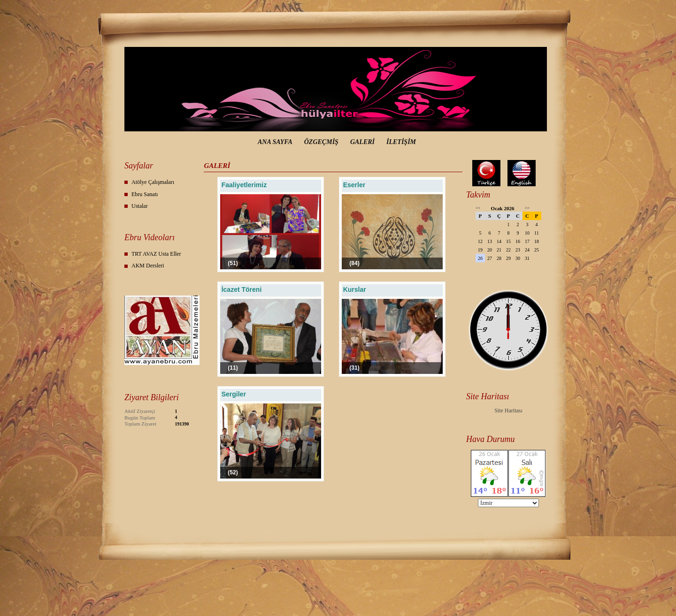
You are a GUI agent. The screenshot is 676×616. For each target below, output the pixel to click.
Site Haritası (508, 411)
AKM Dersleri (148, 266)
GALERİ (362, 142)
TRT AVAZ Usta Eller (156, 254)
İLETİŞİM (401, 142)
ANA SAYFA (275, 142)
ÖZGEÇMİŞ (321, 142)
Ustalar (140, 206)
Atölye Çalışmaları (153, 182)
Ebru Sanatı (145, 194)
